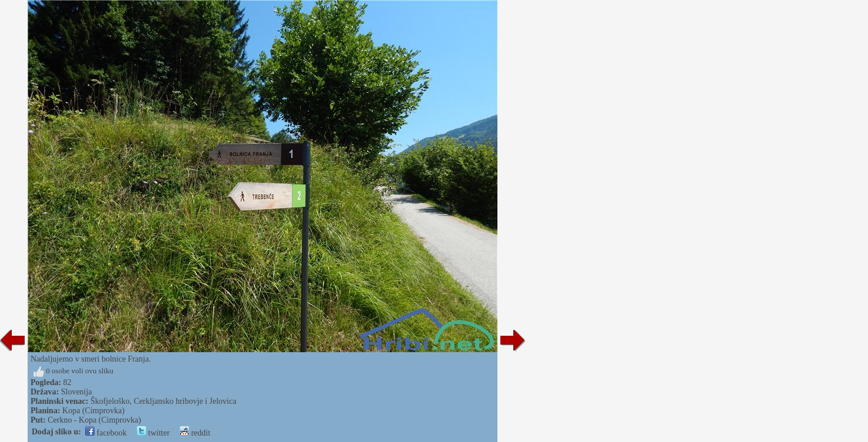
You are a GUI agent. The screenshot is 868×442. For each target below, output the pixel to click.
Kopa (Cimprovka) (93, 411)
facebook (106, 433)
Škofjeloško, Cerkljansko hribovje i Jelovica (163, 401)
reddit (195, 433)
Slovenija (77, 392)
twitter (153, 433)
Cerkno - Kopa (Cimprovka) (94, 420)
